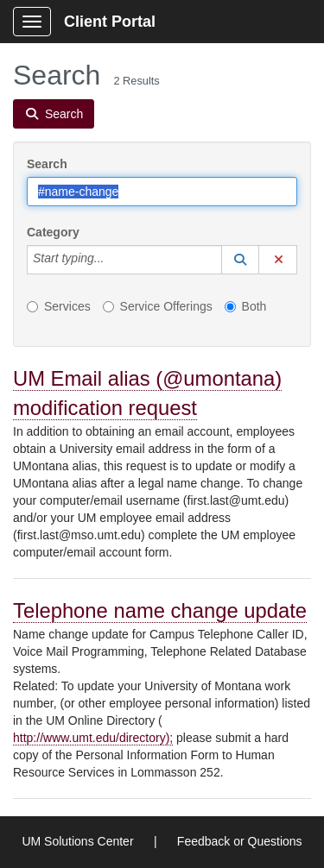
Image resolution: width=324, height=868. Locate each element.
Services (59, 306)
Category (53, 232)
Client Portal (110, 22)
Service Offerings (158, 306)
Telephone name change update (160, 610)
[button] (240, 260)
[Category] (113, 260)
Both (246, 306)
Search (47, 164)
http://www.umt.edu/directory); (93, 738)
